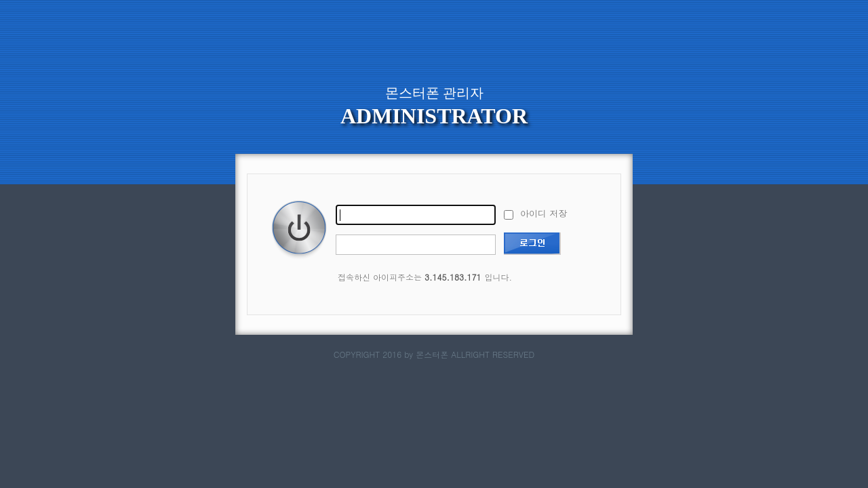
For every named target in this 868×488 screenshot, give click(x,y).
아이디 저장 (535, 213)
